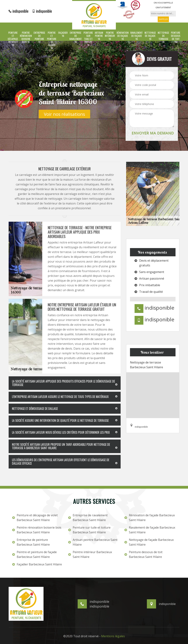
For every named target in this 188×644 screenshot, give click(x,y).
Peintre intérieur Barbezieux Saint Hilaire (90, 554)
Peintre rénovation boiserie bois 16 (26, 37)
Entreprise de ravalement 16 (76, 37)
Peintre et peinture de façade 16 (52, 40)
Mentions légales (113, 636)
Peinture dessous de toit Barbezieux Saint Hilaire (143, 554)
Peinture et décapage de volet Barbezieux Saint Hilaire (35, 518)
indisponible (19, 11)
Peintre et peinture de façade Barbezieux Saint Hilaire (35, 554)
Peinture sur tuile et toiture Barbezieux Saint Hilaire (89, 530)
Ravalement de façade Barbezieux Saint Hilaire (150, 530)
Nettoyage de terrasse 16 (163, 37)
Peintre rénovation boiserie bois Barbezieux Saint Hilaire (37, 530)
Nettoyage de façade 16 (150, 36)
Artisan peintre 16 (99, 36)
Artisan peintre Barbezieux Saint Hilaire (93, 542)
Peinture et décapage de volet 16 (13, 39)
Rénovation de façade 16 (123, 36)
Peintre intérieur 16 (110, 36)
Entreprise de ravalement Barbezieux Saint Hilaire (88, 518)
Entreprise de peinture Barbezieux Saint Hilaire (31, 542)
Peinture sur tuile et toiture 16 (88, 39)
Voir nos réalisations (64, 114)
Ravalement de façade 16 (137, 36)
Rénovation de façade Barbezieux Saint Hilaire (150, 518)
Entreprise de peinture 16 (39, 37)
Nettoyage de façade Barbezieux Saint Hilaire (149, 542)
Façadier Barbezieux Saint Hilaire (37, 564)
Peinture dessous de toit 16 (176, 37)
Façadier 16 (63, 34)
